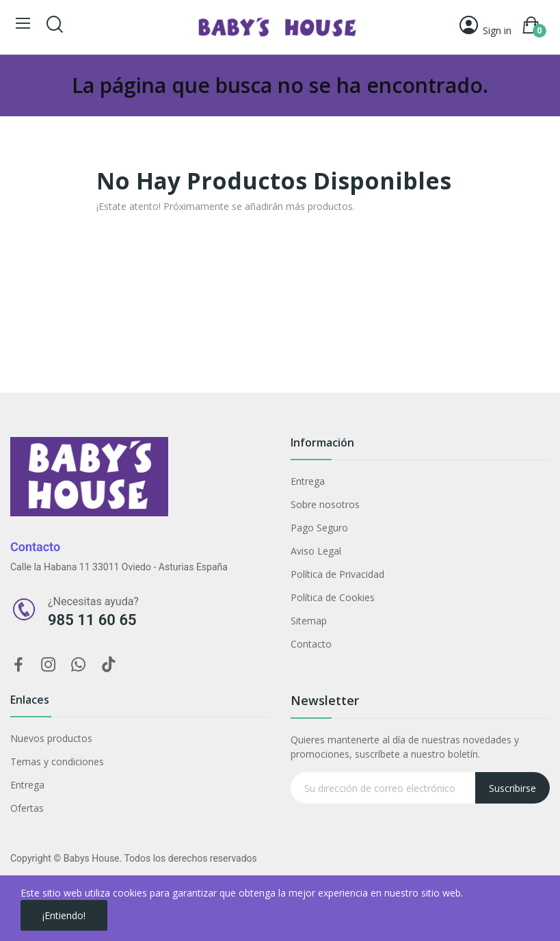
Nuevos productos (51, 738)
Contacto (311, 644)
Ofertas (27, 808)
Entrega (308, 481)
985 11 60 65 (92, 620)
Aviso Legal (316, 551)
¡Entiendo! (64, 915)
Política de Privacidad (337, 574)
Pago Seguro (319, 528)
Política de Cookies (333, 597)
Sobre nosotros (325, 504)
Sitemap (309, 621)
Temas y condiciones (57, 761)
